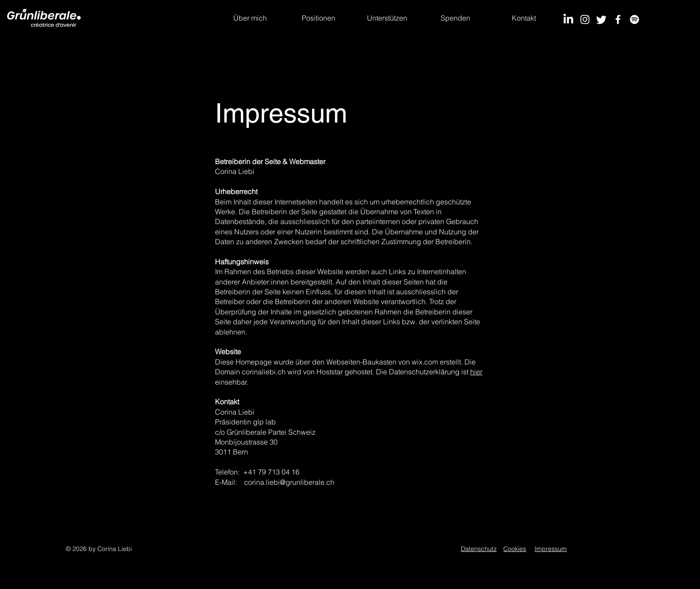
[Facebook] (618, 19)
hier (476, 372)
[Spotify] (635, 19)
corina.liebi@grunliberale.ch (289, 482)
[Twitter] (601, 19)
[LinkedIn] (568, 19)
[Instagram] (585, 19)
